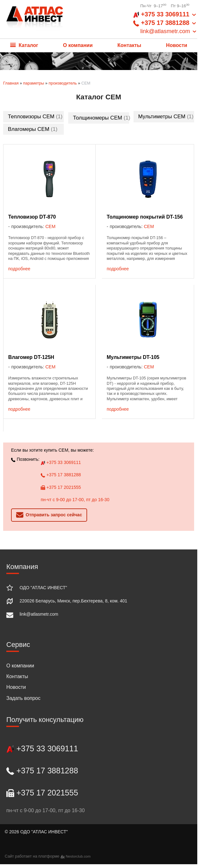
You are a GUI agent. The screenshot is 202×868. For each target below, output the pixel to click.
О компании (78, 45)
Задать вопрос (23, 698)
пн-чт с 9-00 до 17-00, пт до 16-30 (75, 500)
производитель (63, 83)
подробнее (19, 269)
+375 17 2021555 (61, 487)
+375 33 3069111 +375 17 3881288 (165, 23)
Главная (11, 83)
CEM (50, 226)
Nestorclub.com (78, 856)
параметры (33, 83)
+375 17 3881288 (61, 475)
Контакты (129, 45)
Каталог (24, 45)
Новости (177, 45)
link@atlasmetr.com (39, 614)
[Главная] (35, 19)
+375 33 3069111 (61, 462)
